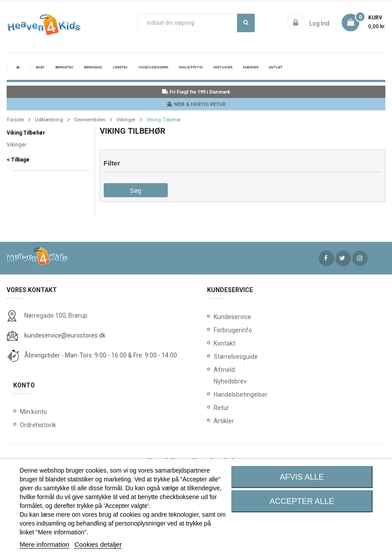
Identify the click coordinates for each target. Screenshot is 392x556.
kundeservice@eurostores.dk (65, 335)
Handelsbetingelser (225, 394)
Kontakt (224, 343)
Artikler (224, 421)
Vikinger (17, 145)
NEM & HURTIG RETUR (196, 104)
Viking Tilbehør (26, 133)
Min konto (34, 412)
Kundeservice (225, 317)
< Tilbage (18, 160)
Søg (246, 23)
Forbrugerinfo (225, 330)
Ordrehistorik (38, 425)
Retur (221, 408)
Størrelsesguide (225, 357)
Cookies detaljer (98, 544)
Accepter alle (302, 501)
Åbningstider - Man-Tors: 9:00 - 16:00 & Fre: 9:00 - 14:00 (101, 355)
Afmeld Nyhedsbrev (225, 376)
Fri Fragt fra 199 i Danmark (196, 92)
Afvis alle (302, 477)
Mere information (44, 544)
